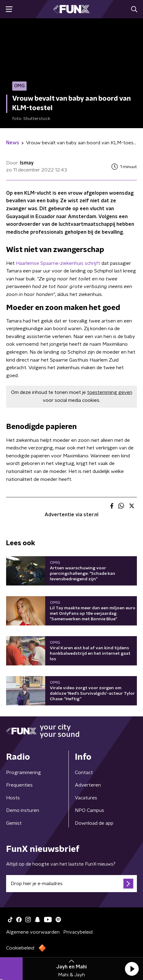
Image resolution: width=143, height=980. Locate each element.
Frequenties (19, 785)
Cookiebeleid (20, 948)
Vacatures (86, 798)
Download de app (94, 823)
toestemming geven (110, 392)
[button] (132, 969)
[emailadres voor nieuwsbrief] (71, 884)
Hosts (13, 798)
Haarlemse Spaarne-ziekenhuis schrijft (58, 263)
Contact (84, 773)
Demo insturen (23, 810)
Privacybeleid (78, 932)
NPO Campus (90, 810)
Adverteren (88, 785)
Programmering (24, 773)
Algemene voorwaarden (33, 932)
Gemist (14, 823)
